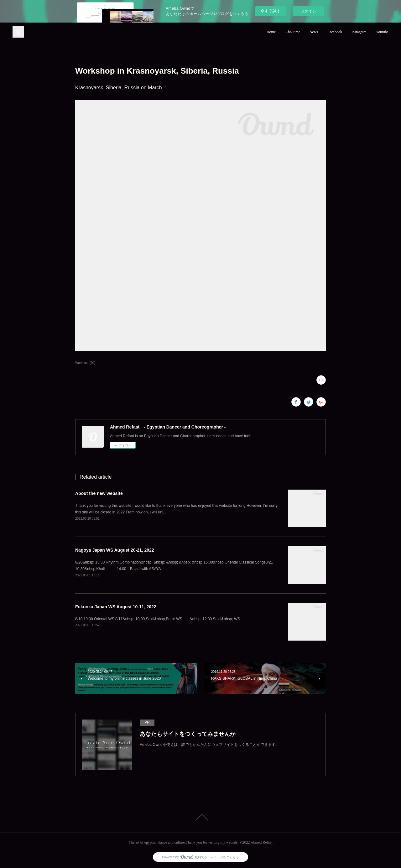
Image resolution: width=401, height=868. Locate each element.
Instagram (359, 32)
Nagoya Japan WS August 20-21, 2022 (115, 550)
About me (293, 32)
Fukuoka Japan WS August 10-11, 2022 (116, 607)
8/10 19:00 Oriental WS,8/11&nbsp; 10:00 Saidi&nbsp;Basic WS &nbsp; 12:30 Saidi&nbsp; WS (159, 619)
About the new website (99, 493)
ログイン (308, 11)
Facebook (335, 32)
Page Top (200, 817)
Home (271, 32)
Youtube (382, 32)
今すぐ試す (271, 11)
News (314, 32)
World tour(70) (85, 363)
